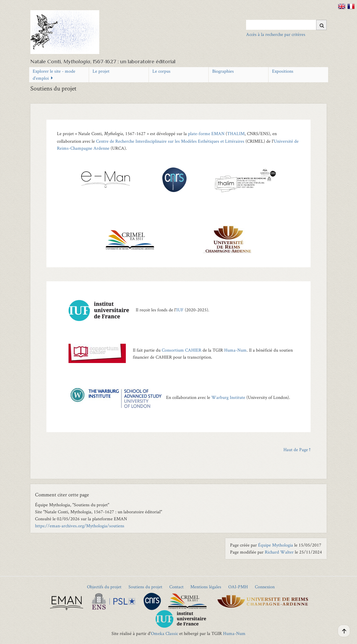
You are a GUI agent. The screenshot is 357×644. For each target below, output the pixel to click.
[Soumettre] (321, 25)
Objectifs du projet (104, 587)
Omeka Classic (164, 633)
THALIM (236, 133)
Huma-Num (235, 350)
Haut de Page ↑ (297, 450)
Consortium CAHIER (182, 350)
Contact (176, 587)
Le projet (101, 71)
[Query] (286, 25)
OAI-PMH (238, 587)
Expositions (283, 71)
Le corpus (161, 71)
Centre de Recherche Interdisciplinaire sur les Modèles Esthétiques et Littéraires (170, 141)
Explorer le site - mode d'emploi (54, 75)
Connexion (265, 587)
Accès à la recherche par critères (276, 34)
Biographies (223, 71)
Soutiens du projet (145, 587)
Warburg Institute (228, 397)
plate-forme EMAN (206, 133)
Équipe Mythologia (276, 545)
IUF (180, 310)
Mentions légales (206, 587)
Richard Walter (279, 552)
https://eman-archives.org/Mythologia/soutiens (80, 526)
